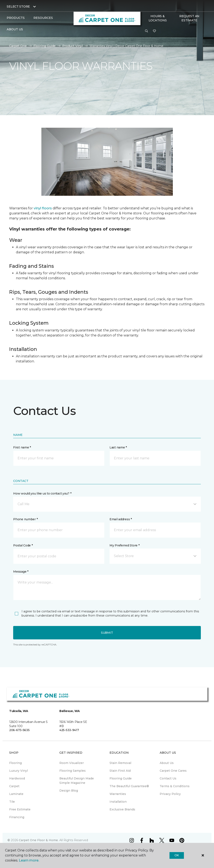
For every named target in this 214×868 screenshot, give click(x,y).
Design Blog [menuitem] (69, 791)
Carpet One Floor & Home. (39, 840)
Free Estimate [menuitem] (20, 809)
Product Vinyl (73, 46)
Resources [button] (43, 18)
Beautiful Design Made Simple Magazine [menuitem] (77, 781)
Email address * (121, 519)
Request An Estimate (189, 18)
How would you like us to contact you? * (42, 493)
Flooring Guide (45, 46)
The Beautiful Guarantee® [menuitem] (129, 786)
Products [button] (16, 18)
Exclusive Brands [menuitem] (122, 809)
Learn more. (29, 860)
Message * (21, 572)
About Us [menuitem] (167, 763)
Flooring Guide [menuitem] (121, 778)
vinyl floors (43, 208)
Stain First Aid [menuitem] (120, 771)
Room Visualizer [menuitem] (72, 763)
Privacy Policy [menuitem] (170, 794)
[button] (146, 31)
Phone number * (25, 519)
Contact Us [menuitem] (168, 778)
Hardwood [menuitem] (17, 778)
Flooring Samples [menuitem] (73, 771)
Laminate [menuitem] (16, 794)
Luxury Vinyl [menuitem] (18, 771)
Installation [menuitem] (118, 802)
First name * (22, 447)
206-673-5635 (19, 730)
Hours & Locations (158, 18)
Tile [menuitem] (12, 802)
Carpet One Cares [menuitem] (173, 771)
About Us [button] (15, 29)
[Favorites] (154, 31)
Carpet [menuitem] (14, 786)
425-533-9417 (69, 730)
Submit (107, 633)
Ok (177, 855)
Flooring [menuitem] (15, 763)
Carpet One (18, 46)
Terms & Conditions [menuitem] (175, 786)
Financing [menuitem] (17, 817)
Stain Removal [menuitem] (120, 763)
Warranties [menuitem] (118, 794)
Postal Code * (23, 545)
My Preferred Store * (124, 545)
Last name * (118, 447)
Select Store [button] (18, 6)
